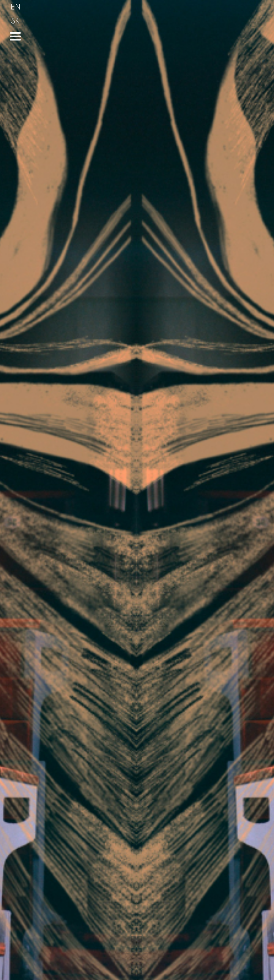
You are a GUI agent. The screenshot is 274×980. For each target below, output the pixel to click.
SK (16, 21)
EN (16, 7)
